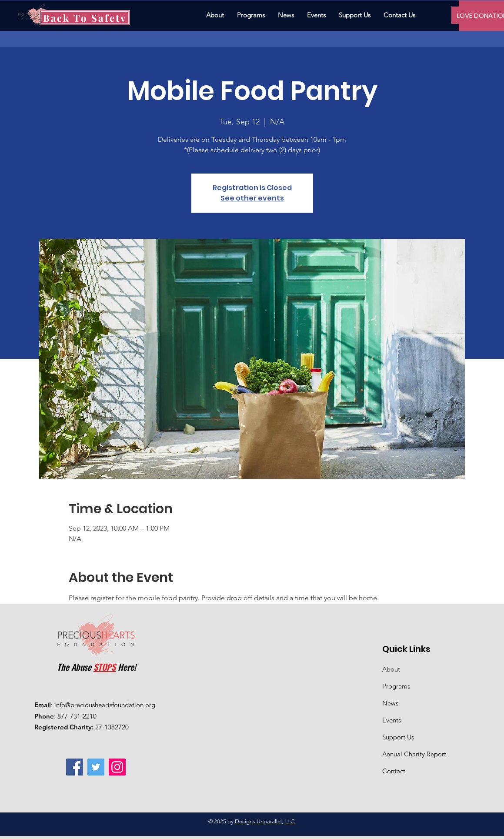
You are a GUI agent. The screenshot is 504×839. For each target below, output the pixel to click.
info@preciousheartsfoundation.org (105, 705)
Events (392, 720)
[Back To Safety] (85, 18)
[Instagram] (117, 767)
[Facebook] (75, 767)
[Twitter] (96, 767)
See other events (252, 198)
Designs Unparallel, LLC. (265, 821)
